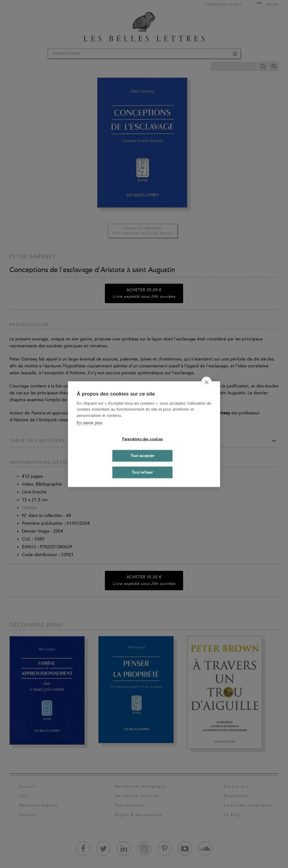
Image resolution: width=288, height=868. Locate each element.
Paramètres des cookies (142, 439)
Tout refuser (142, 472)
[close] (206, 382)
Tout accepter (143, 456)
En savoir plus (90, 423)
